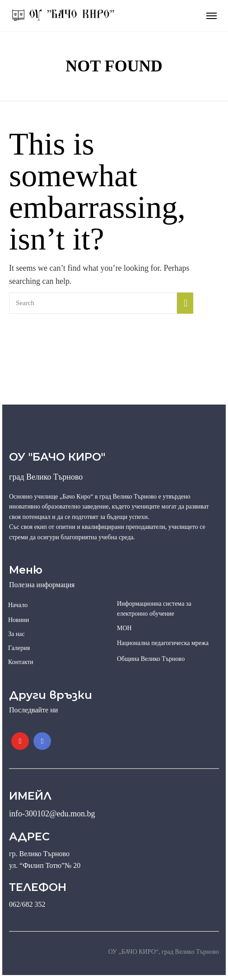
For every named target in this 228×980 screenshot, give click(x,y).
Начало (18, 605)
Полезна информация (42, 585)
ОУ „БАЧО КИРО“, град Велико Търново (164, 952)
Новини (19, 620)
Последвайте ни (33, 710)
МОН (124, 628)
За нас (16, 634)
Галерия (19, 648)
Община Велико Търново (151, 659)
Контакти (21, 662)
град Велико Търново (46, 477)
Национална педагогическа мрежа (163, 643)
